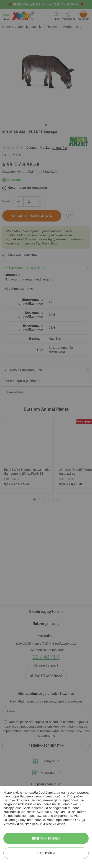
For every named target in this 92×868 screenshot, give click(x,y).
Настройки (46, 854)
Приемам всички (46, 839)
